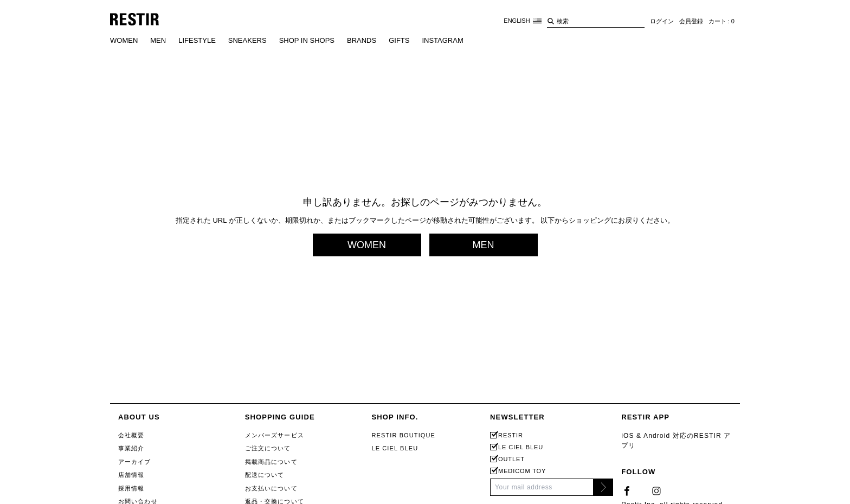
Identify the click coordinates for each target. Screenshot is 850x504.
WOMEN (124, 40)
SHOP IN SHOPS (307, 40)
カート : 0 (722, 21)
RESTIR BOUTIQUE (403, 435)
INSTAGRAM (442, 40)
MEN (158, 40)
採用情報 (131, 488)
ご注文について (268, 448)
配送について (265, 475)
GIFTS (399, 40)
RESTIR (511, 435)
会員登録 (691, 21)
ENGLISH (522, 21)
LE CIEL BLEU (395, 448)
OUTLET (511, 459)
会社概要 (131, 435)
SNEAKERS (247, 40)
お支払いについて (271, 488)
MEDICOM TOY (522, 471)
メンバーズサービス (275, 435)
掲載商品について (271, 462)
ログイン (662, 21)
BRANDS (362, 40)
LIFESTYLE (197, 40)
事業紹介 (131, 448)
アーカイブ (135, 462)
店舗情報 (131, 475)
